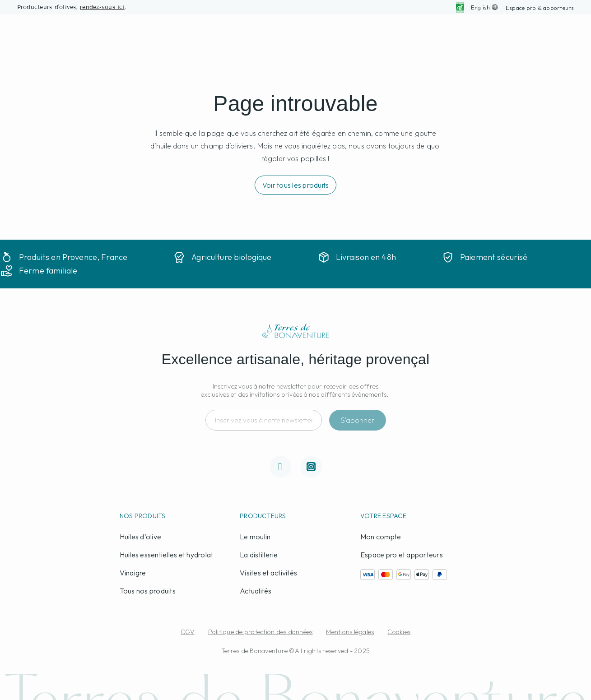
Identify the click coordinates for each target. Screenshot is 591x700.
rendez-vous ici (102, 7)
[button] (540, 8)
